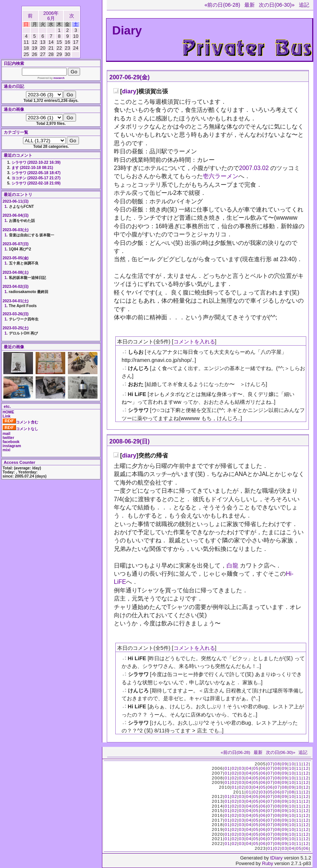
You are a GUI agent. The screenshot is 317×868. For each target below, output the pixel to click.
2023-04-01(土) (16, 301)
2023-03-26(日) (16, 314)
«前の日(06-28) (222, 5)
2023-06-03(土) (16, 230)
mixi (6, 450)
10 (292, 764)
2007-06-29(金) (130, 77)
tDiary (276, 858)
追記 (304, 5)
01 (227, 768)
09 (285, 764)
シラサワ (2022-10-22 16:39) (36, 162)
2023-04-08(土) (16, 272)
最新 (250, 5)
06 (263, 768)
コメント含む (20, 422)
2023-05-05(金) (16, 258)
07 (270, 764)
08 (278, 764)
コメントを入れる (194, 342)
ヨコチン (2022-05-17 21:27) (36, 178)
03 (242, 768)
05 (256, 768)
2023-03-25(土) (16, 328)
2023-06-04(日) (16, 215)
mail (6, 434)
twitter (8, 438)
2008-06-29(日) (130, 441)
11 (299, 764)
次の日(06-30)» (277, 5)
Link (6, 416)
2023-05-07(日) (16, 244)
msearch (59, 78)
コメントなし (20, 429)
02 (235, 768)
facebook (11, 442)
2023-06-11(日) (16, 201)
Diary (127, 30)
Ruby (268, 863)
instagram (12, 446)
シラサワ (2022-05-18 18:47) (36, 173)
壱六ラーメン (221, 176)
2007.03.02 (254, 168)
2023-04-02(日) (16, 287)
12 (306, 764)
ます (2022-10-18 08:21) (32, 168)
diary (129, 91)
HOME (8, 412)
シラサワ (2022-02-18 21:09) (36, 183)
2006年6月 (51, 16)
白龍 (232, 566)
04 (249, 768)
